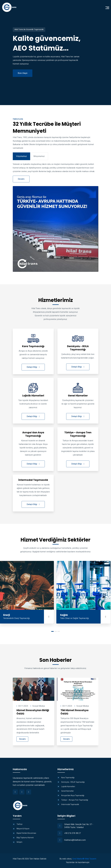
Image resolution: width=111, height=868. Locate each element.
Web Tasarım (91, 859)
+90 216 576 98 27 (72, 833)
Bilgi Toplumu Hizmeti (25, 838)
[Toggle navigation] (108, 7)
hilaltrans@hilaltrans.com (75, 840)
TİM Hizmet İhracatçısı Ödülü (75, 712)
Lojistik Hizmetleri (68, 787)
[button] (52, 631)
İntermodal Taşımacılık (70, 804)
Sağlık (64, 615)
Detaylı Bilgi (33, 367)
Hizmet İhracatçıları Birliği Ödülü (33, 712)
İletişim (19, 842)
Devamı (22, 739)
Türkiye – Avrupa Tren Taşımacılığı (75, 800)
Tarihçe (20, 824)
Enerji (7, 615)
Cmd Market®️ (78, 859)
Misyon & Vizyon (23, 829)
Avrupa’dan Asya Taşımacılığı (73, 795)
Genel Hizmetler (68, 791)
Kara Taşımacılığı (68, 778)
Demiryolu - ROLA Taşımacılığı (73, 782)
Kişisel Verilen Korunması (26, 833)
